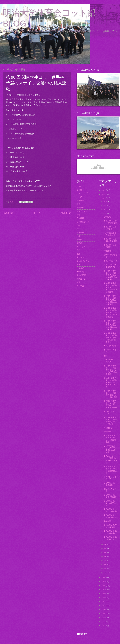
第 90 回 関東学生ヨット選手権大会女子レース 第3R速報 (110, 383)
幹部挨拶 (80, 208)
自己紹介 (80, 243)
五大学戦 (80, 218)
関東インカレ (82, 211)
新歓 (78, 250)
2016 (104, 602)
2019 (104, 590)
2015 (104, 606)
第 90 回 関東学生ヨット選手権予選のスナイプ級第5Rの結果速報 (110, 288)
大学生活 (80, 272)
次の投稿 (8, 213)
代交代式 (80, 268)
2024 (104, 194)
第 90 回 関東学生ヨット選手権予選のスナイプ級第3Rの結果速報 (110, 313)
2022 (104, 578)
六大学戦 (80, 286)
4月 (106, 561)
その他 (79, 190)
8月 (106, 545)
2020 (104, 586)
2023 (104, 198)
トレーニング (82, 193)
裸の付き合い (109, 428)
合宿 (78, 229)
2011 (103, 622)
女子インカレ (82, 247)
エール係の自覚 (110, 346)
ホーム (37, 213)
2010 (104, 626)
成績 (78, 254)
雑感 (78, 236)
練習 (78, 282)
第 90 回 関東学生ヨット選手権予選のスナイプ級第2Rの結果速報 (110, 325)
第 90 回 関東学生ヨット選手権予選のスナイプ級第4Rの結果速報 (110, 300)
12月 (106, 202)
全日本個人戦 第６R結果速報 (110, 503)
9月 (106, 214)
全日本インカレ (83, 261)
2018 (104, 594)
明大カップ (81, 279)
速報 (78, 265)
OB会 (79, 186)
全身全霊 (107, 521)
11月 (106, 206)
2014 (104, 610)
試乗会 (79, 240)
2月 (106, 569)
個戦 (78, 215)
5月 (106, 557)
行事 (78, 225)
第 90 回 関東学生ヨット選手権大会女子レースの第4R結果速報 (110, 370)
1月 (105, 573)
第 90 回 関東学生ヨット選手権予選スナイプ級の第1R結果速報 (110, 338)
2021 (104, 582)
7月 (106, 549)
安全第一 (107, 432)
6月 (106, 553)
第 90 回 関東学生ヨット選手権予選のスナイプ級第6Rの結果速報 (110, 275)
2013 (104, 614)
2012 (104, 618)
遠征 (78, 204)
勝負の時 (107, 217)
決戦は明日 (108, 251)
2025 (104, 190)
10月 (106, 210)
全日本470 (81, 258)
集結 (105, 356)
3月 (106, 565)
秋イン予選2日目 (110, 261)
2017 (104, 598)
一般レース (81, 201)
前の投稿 (66, 213)
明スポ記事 (81, 275)
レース (79, 197)
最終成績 (80, 233)
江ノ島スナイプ (83, 222)
